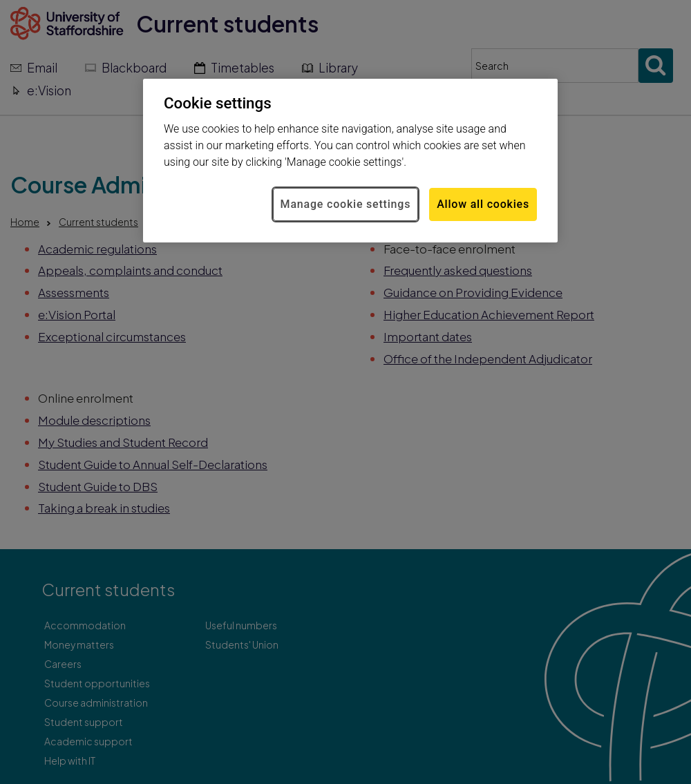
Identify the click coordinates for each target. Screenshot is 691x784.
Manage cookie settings (346, 204)
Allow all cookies (483, 204)
